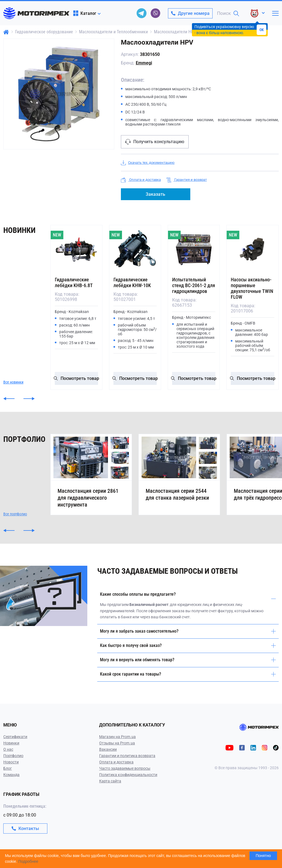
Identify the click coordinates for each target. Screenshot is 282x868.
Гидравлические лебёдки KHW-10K (132, 282)
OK (262, 30)
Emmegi (144, 63)
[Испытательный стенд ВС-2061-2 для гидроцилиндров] (194, 250)
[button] (9, 399)
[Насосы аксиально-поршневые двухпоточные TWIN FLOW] (252, 250)
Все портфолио (15, 528)
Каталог (85, 13)
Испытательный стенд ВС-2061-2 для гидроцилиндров (194, 285)
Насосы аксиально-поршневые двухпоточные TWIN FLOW (252, 288)
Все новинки (13, 382)
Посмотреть (76, 378)
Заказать (155, 194)
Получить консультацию (155, 142)
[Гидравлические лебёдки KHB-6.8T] (76, 250)
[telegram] (142, 13)
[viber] (155, 13)
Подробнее (28, 861)
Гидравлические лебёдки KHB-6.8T (74, 282)
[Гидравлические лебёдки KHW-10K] (135, 250)
